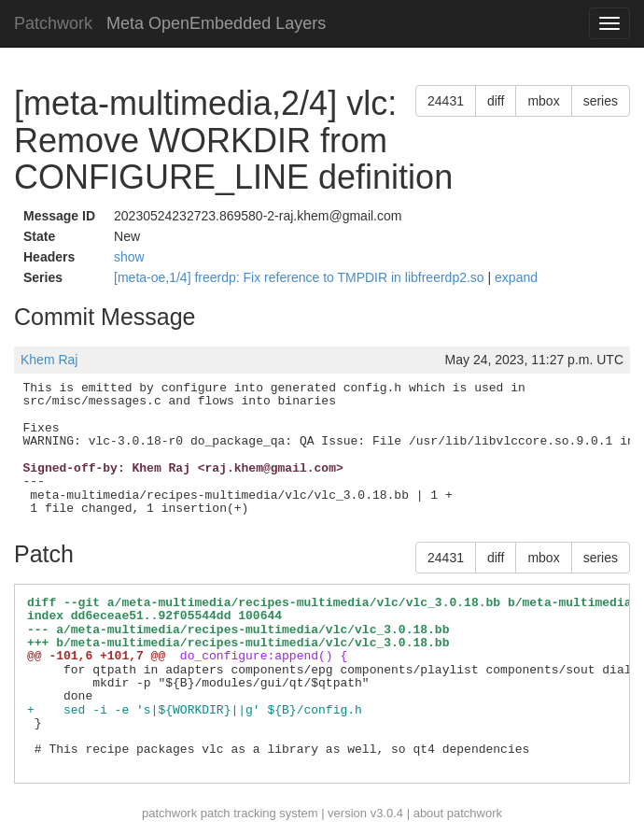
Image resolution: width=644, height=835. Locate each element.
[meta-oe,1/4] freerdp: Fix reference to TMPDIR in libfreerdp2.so (301, 277)
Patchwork (53, 23)
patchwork (169, 813)
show (129, 257)
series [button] (601, 101)
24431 (446, 101)
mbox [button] (543, 101)
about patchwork (458, 813)
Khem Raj (49, 360)
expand (516, 277)
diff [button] (496, 101)
